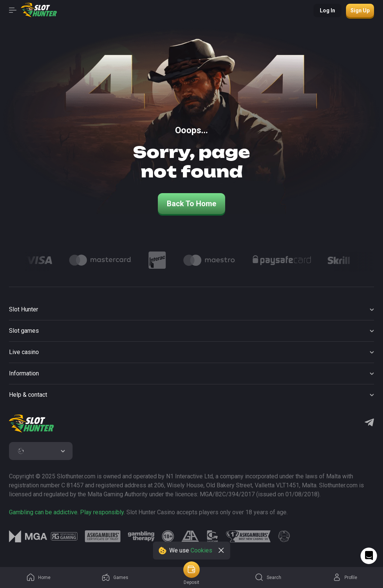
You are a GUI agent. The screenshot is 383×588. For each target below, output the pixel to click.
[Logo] (39, 260)
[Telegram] (369, 423)
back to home (191, 204)
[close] (221, 551)
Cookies (202, 550)
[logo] (31, 424)
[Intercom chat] (369, 556)
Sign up (360, 10)
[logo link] (64, 536)
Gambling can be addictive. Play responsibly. (67, 512)
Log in (327, 10)
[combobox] (41, 451)
